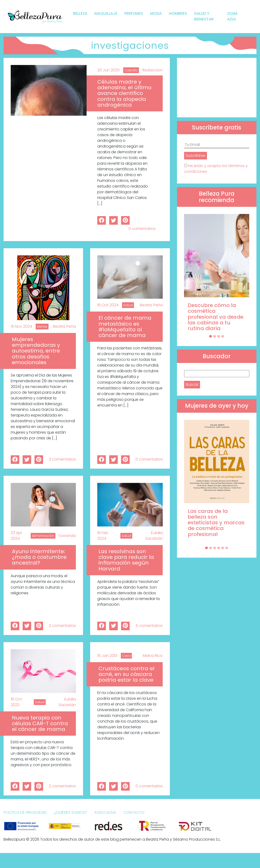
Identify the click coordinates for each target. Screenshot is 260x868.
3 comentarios (62, 459)
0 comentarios (142, 229)
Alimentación (43, 536)
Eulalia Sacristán (154, 536)
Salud (128, 305)
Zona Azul (232, 16)
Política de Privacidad (25, 812)
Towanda (67, 536)
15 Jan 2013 (107, 656)
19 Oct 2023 (16, 702)
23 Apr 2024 (16, 536)
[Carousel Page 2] (215, 336)
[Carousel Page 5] (223, 548)
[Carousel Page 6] (227, 548)
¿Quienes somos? (71, 812)
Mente (42, 327)
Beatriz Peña (64, 326)
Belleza (80, 13)
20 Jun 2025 (108, 70)
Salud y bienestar (204, 16)
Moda (156, 13)
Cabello (131, 70)
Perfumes (134, 13)
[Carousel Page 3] (219, 336)
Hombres (178, 13)
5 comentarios (149, 626)
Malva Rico (153, 656)
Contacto (134, 812)
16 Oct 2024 (108, 305)
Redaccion (153, 70)
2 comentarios (62, 626)
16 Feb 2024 (103, 536)
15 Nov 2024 (21, 326)
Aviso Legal (105, 812)
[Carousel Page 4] (223, 336)
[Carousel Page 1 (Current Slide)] (211, 336)
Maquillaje (106, 13)
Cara (126, 656)
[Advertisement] (217, 88)
